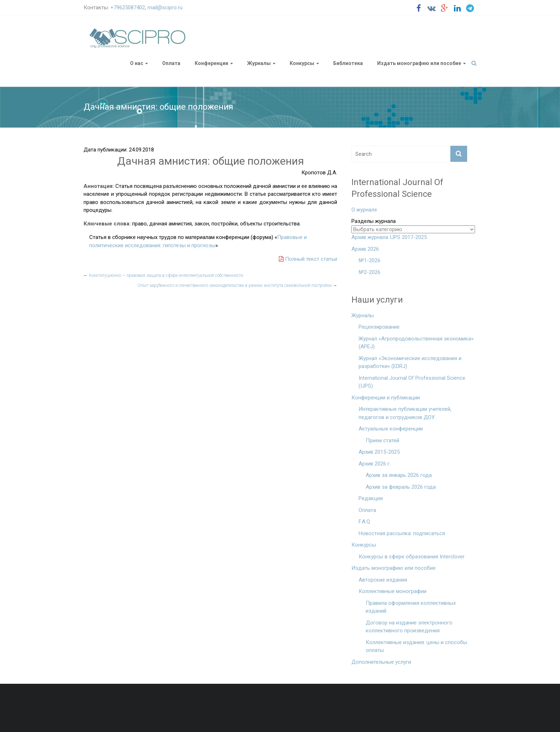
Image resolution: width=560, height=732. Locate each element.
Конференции (211, 63)
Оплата (171, 63)
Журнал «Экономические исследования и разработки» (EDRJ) (410, 362)
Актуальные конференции (391, 429)
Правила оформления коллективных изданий (411, 607)
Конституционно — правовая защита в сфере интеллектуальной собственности (163, 275)
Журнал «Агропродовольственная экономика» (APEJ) (416, 343)
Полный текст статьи (308, 259)
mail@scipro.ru (165, 8)
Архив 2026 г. (375, 464)
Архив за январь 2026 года (399, 475)
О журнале (364, 210)
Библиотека (348, 63)
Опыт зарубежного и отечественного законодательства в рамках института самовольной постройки (237, 285)
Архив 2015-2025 (379, 452)
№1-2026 (369, 260)
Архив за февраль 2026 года (401, 487)
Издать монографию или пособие (419, 63)
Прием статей (382, 440)
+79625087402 (128, 8)
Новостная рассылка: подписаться (402, 533)
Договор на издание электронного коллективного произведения (409, 627)
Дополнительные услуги (381, 662)
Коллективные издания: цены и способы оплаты (416, 646)
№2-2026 (369, 272)
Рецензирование (379, 327)
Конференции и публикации (386, 398)
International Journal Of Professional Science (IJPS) (412, 382)
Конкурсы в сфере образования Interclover (412, 557)
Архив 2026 (365, 249)
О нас (137, 63)
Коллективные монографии (392, 591)
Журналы (259, 63)
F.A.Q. (365, 522)
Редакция (371, 498)
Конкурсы (302, 63)
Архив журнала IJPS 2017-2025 (389, 237)
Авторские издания (383, 580)
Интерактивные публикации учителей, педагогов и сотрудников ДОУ (405, 413)
